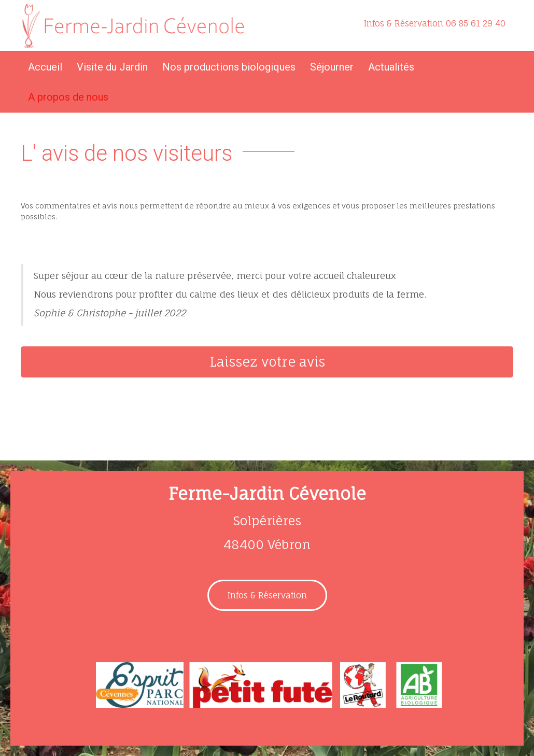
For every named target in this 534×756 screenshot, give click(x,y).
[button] (267, 362)
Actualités (391, 67)
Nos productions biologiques (229, 67)
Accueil (45, 67)
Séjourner (332, 67)
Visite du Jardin (112, 67)
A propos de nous (68, 97)
